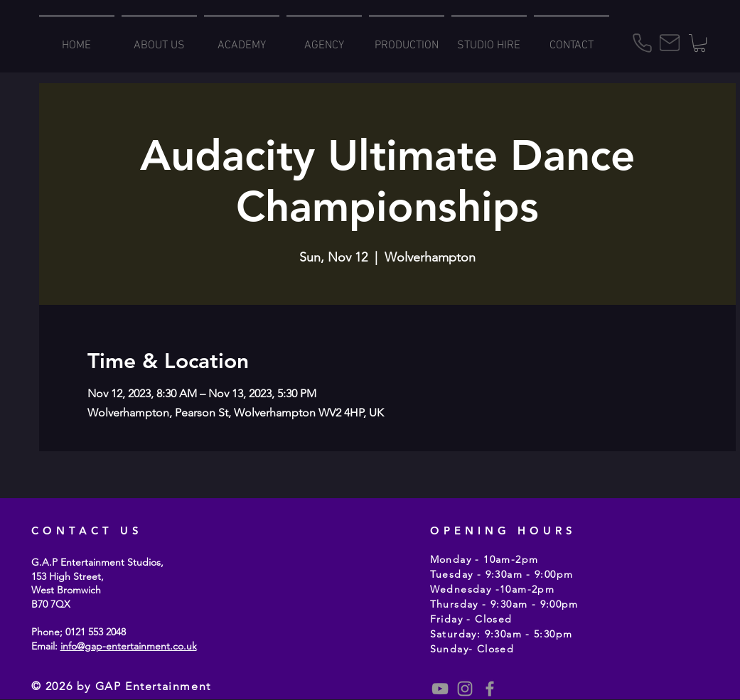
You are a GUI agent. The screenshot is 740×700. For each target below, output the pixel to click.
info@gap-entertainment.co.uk (129, 646)
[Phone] (643, 43)
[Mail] (670, 43)
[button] (699, 43)
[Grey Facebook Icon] (490, 689)
